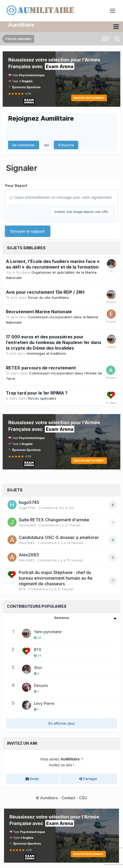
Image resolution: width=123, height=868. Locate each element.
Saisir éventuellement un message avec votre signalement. (61, 197)
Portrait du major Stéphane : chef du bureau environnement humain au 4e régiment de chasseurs (56, 578)
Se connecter (24, 145)
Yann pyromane (48, 632)
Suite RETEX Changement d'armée (54, 520)
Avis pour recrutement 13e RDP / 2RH (45, 292)
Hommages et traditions (46, 353)
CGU (83, 798)
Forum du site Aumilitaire (48, 297)
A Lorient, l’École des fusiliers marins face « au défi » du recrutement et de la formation (53, 264)
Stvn (38, 668)
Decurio (41, 685)
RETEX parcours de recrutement (41, 368)
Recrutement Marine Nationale (39, 312)
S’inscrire (66, 145)
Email (32, 779)
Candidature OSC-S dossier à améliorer (59, 537)
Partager (88, 779)
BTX (22, 589)
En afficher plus (62, 723)
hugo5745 (29, 502)
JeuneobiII (27, 525)
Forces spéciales (42, 398)
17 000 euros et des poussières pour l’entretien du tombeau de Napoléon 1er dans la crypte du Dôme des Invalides (54, 342)
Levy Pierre (44, 703)
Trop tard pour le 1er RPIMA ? (37, 393)
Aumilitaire (21, 25)
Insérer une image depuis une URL (81, 212)
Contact (68, 798)
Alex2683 (27, 543)
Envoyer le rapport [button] (28, 231)
